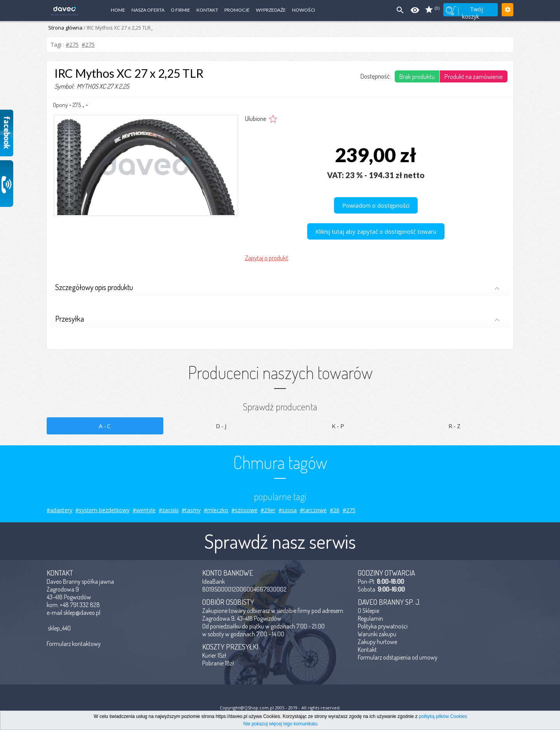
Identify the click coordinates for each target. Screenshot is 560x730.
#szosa (288, 510)
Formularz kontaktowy (74, 644)
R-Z (455, 426)
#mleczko (216, 510)
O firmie (180, 10)
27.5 (77, 105)
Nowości (304, 10)
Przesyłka (277, 319)
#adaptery (59, 510)
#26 (335, 510)
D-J (222, 426)
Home (118, 10)
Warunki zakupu (377, 634)
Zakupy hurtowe (377, 642)
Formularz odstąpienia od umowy (398, 657)
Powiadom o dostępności (376, 205)
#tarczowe (313, 510)
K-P (339, 426)
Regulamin (370, 618)
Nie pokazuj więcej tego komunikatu (281, 724)
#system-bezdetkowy (102, 510)
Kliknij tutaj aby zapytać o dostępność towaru (376, 231)
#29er (268, 510)
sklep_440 (59, 628)
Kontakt (207, 10)
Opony (60, 105)
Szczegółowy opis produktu (277, 288)
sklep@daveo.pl (82, 613)
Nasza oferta (148, 10)
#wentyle (144, 510)
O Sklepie (368, 611)
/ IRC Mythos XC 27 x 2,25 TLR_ (118, 28)
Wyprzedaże (271, 10)
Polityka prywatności (383, 626)
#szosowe (244, 510)
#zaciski (169, 510)
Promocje (237, 10)
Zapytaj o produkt (267, 258)
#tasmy (191, 510)
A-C (105, 426)
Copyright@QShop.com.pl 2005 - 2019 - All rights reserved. (280, 708)
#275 (72, 45)
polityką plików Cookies (443, 716)
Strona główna (65, 28)
